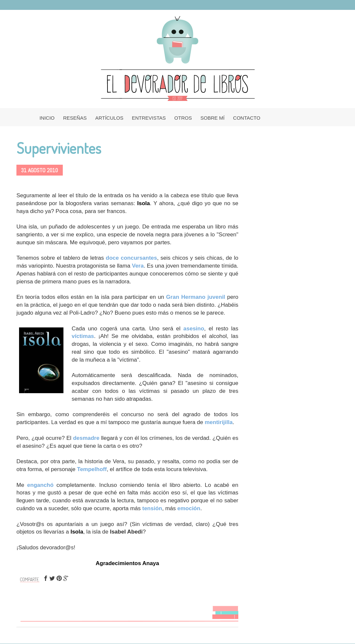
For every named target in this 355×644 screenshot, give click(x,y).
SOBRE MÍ (213, 118)
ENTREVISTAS (149, 118)
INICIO (47, 118)
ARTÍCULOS (109, 118)
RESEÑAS (75, 118)
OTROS (183, 118)
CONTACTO (247, 118)
